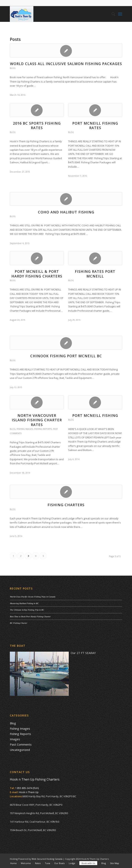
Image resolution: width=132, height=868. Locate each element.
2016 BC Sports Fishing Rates (37, 125)
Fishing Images (25, 429)
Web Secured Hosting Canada (47, 859)
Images (15, 739)
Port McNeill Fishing (95, 415)
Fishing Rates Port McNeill (95, 274)
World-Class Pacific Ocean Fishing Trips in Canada (33, 597)
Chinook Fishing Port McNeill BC (66, 356)
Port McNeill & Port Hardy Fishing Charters (37, 274)
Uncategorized (20, 750)
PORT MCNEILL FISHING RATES (95, 125)
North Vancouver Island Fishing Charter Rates (37, 420)
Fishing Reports (43, 429)
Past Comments (21, 744)
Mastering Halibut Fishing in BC (24, 603)
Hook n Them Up (29, 792)
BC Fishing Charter (18, 623)
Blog (13, 68)
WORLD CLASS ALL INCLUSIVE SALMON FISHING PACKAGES (66, 64)
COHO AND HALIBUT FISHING (66, 212)
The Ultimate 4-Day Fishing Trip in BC (27, 610)
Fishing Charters (66, 505)
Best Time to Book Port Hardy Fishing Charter (30, 616)
